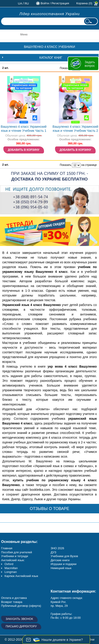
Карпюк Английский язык (21, 576)
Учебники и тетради (15, 556)
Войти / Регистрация (55, 3)
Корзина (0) (84, 3)
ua (20, 3)
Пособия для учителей (17, 552)
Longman (11, 572)
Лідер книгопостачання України (50, 14)
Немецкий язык (61, 568)
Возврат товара (12, 602)
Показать (66, 68)
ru (27, 3)
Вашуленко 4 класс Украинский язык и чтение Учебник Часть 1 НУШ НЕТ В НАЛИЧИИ (24, 129)
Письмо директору (21, 626)
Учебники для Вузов (64, 556)
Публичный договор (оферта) (21, 606)
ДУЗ (54, 552)
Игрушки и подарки (64, 564)
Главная (7, 548)
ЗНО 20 (56, 548)
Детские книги (60, 560)
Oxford (9, 564)
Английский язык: (13, 560)
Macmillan (11, 568)
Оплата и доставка (14, 598)
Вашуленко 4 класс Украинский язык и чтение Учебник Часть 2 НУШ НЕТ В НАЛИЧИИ (75, 129)
